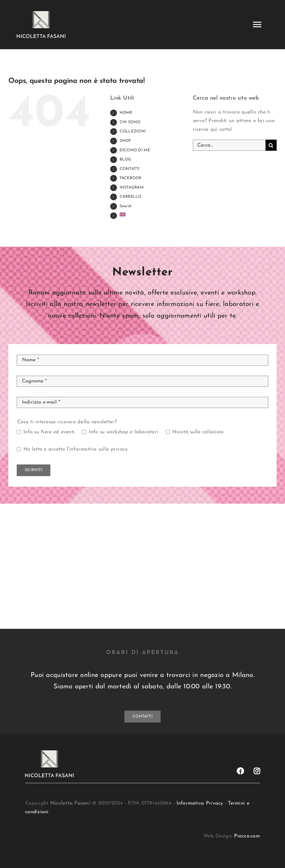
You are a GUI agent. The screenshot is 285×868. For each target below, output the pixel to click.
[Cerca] (271, 145)
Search (126, 206)
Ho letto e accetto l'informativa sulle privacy (76, 449)
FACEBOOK (131, 178)
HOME (126, 113)
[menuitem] (152, 214)
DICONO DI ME (135, 150)
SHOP (125, 141)
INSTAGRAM (132, 188)
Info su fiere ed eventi (49, 432)
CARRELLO (131, 197)
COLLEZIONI (133, 131)
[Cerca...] (229, 145)
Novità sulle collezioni (198, 432)
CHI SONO (130, 122)
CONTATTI (130, 169)
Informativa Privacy (200, 803)
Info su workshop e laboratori (123, 432)
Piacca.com (247, 836)
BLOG (126, 159)
